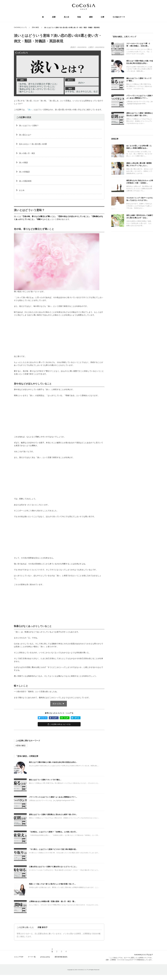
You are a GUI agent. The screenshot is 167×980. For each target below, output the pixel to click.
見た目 (66, 17)
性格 (79, 17)
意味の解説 (21, 745)
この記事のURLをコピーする (59, 724)
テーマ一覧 (32, 957)
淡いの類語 (23, 162)
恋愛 (54, 17)
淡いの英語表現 (25, 181)
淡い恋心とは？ (25, 135)
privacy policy (45, 957)
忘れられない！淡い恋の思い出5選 (33, 144)
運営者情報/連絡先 (61, 957)
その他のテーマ (119, 17)
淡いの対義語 (24, 172)
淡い (30, 110)
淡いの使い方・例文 (27, 153)
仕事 (102, 17)
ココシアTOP (19, 957)
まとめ (22, 190)
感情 (91, 17)
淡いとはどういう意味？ (29, 125)
